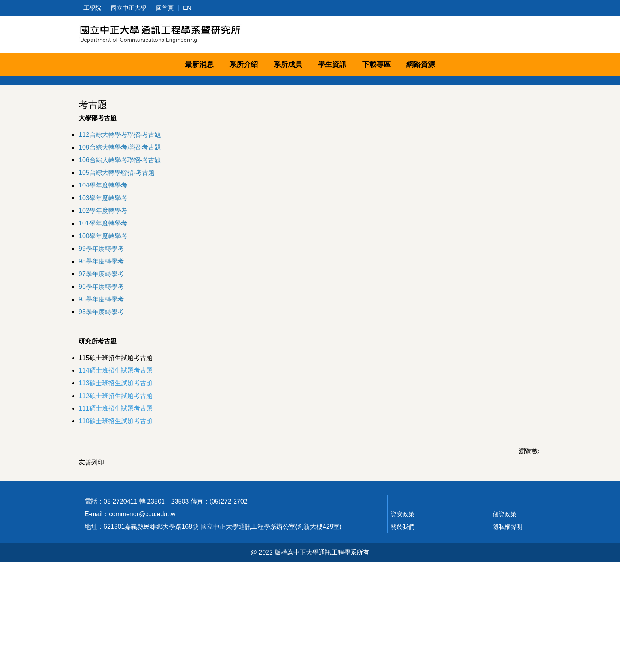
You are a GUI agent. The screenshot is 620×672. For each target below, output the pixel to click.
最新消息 (199, 64)
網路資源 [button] (421, 64)
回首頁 (165, 8)
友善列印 (91, 550)
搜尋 (532, 36)
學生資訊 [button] (332, 64)
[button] (85, 81)
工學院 (92, 8)
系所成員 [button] (288, 64)
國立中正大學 (129, 8)
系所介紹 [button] (244, 64)
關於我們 (403, 637)
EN (187, 8)
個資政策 (505, 624)
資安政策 (403, 624)
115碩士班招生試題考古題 (116, 445)
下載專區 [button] (376, 64)
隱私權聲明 (508, 637)
